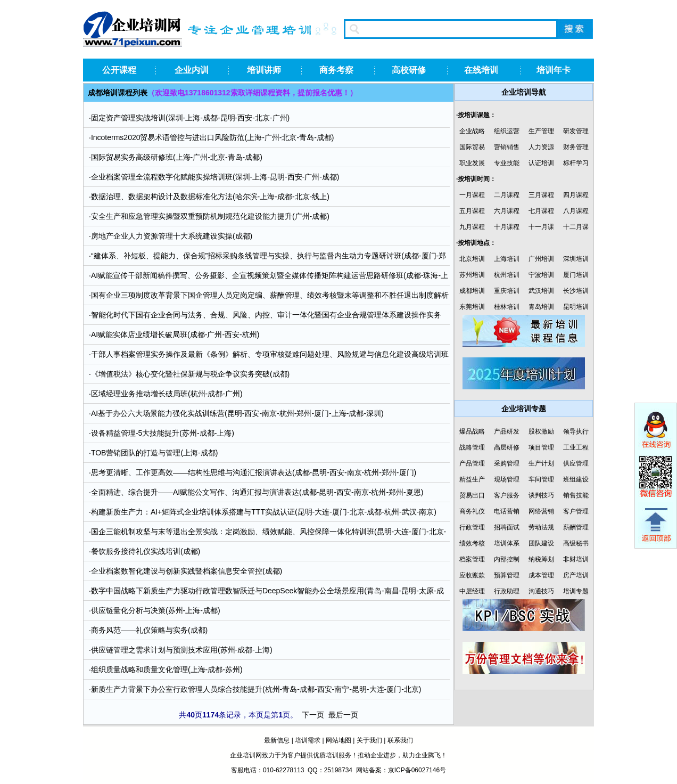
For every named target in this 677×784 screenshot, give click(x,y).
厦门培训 (576, 275)
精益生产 (472, 479)
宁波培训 (541, 275)
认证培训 (541, 163)
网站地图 (338, 740)
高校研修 (409, 70)
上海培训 (507, 259)
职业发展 (472, 163)
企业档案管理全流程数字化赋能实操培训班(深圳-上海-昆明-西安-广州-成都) (215, 177)
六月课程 (507, 211)
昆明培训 (576, 307)
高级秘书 (576, 543)
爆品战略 (472, 431)
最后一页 (343, 715)
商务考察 (336, 70)
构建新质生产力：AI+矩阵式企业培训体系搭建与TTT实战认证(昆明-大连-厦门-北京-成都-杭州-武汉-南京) (264, 512)
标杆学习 (576, 163)
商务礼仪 (472, 511)
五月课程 (472, 211)
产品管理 (472, 463)
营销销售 (507, 147)
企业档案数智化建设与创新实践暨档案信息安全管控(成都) (187, 571)
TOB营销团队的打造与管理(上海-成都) (155, 453)
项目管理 (541, 447)
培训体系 (507, 543)
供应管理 (576, 463)
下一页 (313, 715)
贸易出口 (472, 495)
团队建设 (541, 543)
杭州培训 (507, 275)
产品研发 (507, 431)
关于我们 (369, 740)
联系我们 (400, 740)
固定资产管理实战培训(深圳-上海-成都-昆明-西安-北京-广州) (190, 118)
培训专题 (576, 591)
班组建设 (576, 479)
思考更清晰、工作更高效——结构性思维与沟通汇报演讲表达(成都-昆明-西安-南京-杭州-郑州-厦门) (254, 472)
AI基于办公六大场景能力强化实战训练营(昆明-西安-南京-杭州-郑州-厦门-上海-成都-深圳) (237, 413)
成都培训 (472, 291)
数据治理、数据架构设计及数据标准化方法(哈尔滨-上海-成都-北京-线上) (210, 197)
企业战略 (472, 131)
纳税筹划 (541, 559)
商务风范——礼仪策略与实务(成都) (149, 630)
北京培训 (472, 259)
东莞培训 (472, 307)
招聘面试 (507, 527)
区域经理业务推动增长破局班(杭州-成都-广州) (167, 394)
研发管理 (576, 131)
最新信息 (277, 740)
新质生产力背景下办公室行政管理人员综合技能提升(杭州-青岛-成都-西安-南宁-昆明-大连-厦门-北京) (256, 689)
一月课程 (472, 195)
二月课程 (507, 195)
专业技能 (507, 163)
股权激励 (541, 431)
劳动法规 (541, 527)
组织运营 (507, 131)
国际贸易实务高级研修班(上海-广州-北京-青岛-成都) (177, 157)
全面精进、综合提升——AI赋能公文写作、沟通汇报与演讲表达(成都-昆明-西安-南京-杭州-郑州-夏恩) (257, 492)
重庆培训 (507, 291)
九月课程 (472, 227)
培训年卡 (554, 70)
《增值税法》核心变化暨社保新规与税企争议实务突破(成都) (190, 374)
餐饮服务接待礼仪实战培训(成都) (146, 551)
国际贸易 (472, 147)
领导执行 (576, 431)
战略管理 (472, 447)
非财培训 (576, 559)
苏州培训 (472, 275)
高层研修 (507, 447)
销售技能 (576, 495)
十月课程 (507, 227)
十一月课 (541, 227)
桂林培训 (507, 307)
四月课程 (576, 195)
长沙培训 (576, 291)
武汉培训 (541, 291)
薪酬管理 (576, 527)
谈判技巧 (541, 495)
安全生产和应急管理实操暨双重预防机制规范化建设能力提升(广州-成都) (210, 216)
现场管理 (507, 479)
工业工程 (576, 447)
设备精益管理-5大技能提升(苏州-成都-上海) (163, 433)
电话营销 (507, 511)
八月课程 (576, 211)
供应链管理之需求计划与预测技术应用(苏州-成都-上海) (182, 650)
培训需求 (308, 740)
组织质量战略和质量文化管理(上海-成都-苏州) (167, 669)
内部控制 (507, 559)
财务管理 (576, 147)
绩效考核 (472, 543)
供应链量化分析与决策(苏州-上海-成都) (156, 610)
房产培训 (576, 575)
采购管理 (507, 463)
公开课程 (119, 70)
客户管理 (576, 511)
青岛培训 (541, 307)
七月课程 (541, 211)
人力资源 (541, 147)
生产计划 (541, 463)
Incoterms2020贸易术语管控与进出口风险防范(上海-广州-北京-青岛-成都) (213, 137)
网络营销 (541, 511)
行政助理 (507, 591)
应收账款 (472, 575)
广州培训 (541, 259)
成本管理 (541, 575)
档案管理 (472, 559)
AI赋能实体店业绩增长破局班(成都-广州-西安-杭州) (175, 334)
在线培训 (481, 70)
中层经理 (472, 591)
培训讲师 (264, 70)
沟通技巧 (541, 591)
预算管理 (507, 575)
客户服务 (507, 495)
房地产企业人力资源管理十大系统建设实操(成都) (172, 236)
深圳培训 (576, 259)
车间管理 (541, 479)
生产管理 (541, 131)
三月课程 (541, 195)
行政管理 (472, 527)
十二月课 (576, 227)
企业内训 (192, 70)
